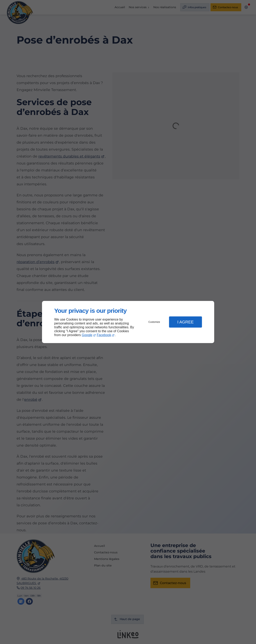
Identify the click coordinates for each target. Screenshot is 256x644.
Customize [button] (154, 322)
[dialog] (128, 322)
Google (87, 335)
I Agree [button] (185, 322)
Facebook (104, 335)
